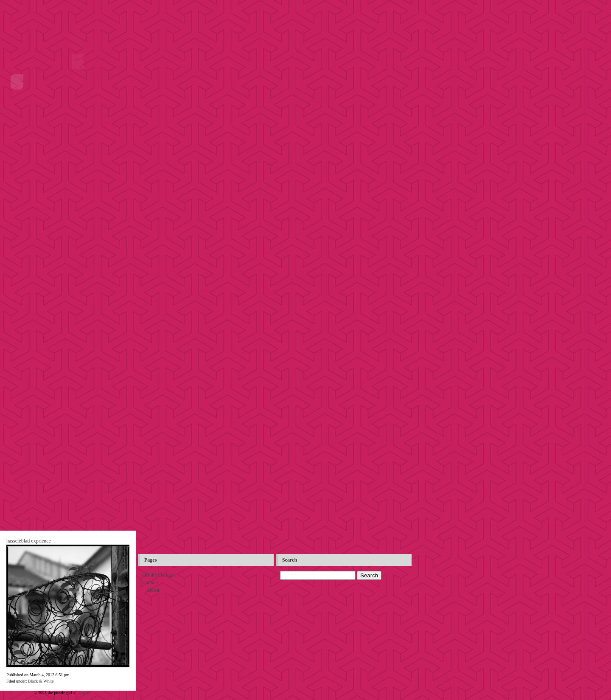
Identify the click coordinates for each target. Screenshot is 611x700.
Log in (84, 693)
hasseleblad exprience (29, 541)
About (153, 590)
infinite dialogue (159, 575)
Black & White (41, 681)
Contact (150, 582)
